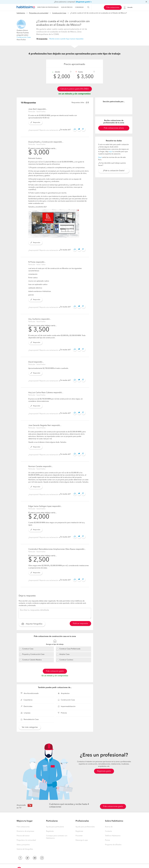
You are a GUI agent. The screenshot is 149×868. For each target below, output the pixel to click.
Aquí (100, 157)
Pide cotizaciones (113, 8)
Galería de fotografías (25, 849)
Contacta (108, 831)
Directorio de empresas (25, 831)
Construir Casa (28, 649)
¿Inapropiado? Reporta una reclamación (44, 130)
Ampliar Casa (64, 654)
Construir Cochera (66, 660)
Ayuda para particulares (55, 827)
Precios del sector (23, 836)
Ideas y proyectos (23, 845)
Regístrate (50, 831)
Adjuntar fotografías (32, 624)
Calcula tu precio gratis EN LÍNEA (75, 89)
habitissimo (21, 13)
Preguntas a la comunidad (39, 13)
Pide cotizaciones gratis (113, 806)
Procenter (79, 836)
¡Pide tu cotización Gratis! (114, 171)
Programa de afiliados (113, 845)
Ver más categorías (30, 727)
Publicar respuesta (80, 623)
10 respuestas (42, 39)
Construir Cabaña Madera (32, 660)
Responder (35, 122)
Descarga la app (82, 840)
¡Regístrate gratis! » (84, 2)
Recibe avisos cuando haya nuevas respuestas (66, 39)
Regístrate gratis (104, 771)
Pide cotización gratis (55, 671)
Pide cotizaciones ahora (114, 128)
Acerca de (109, 827)
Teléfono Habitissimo (113, 836)
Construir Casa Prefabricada (70, 649)
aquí (111, 152)
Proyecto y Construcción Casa (33, 654)
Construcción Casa (59, 13)
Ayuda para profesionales (85, 827)
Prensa (107, 840)
